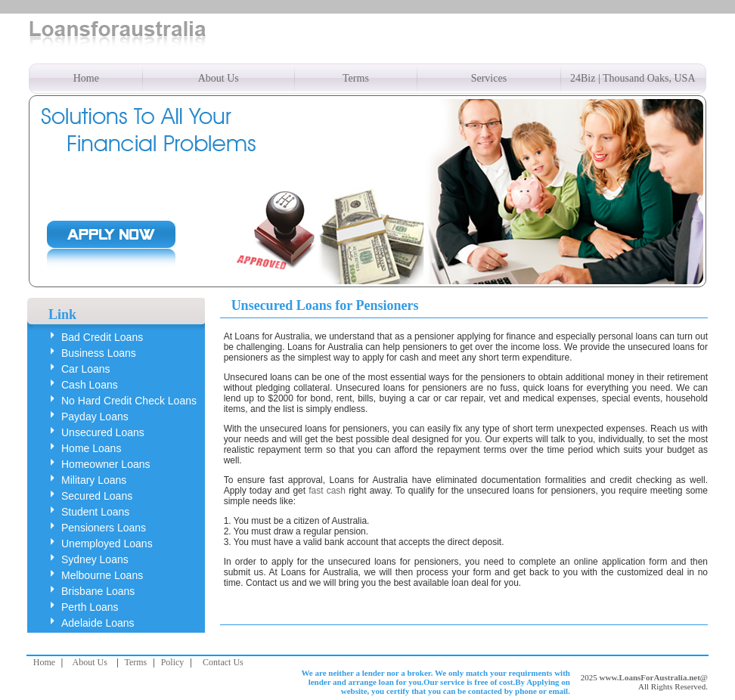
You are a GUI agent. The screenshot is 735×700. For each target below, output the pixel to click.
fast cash (327, 491)
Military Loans (94, 480)
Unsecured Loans (103, 432)
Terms (356, 78)
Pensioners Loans (104, 528)
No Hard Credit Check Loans (129, 401)
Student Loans (95, 512)
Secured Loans (97, 496)
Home (86, 78)
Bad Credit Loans (102, 337)
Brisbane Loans (98, 591)
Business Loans (99, 353)
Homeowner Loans (106, 464)
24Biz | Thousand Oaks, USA (633, 78)
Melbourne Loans (102, 575)
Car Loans (86, 369)
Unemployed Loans (107, 544)
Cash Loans (90, 385)
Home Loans (91, 448)
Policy (173, 662)
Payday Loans (95, 417)
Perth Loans (90, 607)
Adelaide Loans (98, 623)
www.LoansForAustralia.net (650, 677)
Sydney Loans (95, 559)
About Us (219, 78)
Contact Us (223, 662)
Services (489, 78)
